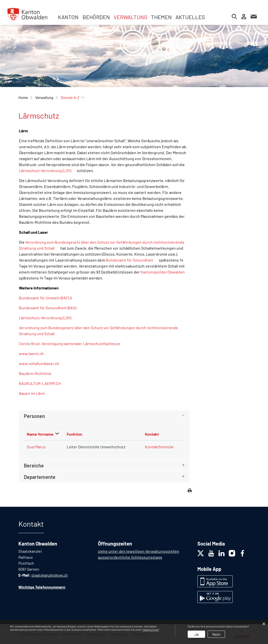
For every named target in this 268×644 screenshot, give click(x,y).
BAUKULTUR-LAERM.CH (42, 383)
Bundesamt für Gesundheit (132, 260)
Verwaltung (130, 17)
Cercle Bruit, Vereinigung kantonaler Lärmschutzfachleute (72, 344)
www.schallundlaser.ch (42, 363)
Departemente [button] (40, 477)
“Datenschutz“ (151, 630)
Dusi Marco (36, 447)
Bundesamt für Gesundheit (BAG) (50, 308)
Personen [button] (34, 416)
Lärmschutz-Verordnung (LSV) (47, 170)
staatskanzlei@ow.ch (50, 575)
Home (23, 97)
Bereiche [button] (34, 465)
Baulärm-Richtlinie (38, 373)
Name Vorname (40, 434)
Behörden (96, 17)
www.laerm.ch (34, 353)
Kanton (68, 17)
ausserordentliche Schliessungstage (130, 557)
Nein (216, 634)
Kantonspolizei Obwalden (163, 272)
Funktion (74, 434)
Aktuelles (190, 17)
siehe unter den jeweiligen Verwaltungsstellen (139, 551)
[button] (44, 97)
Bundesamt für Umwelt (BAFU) (48, 298)
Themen (161, 17)
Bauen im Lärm (34, 393)
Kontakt (152, 434)
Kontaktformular (159, 447)
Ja (197, 634)
